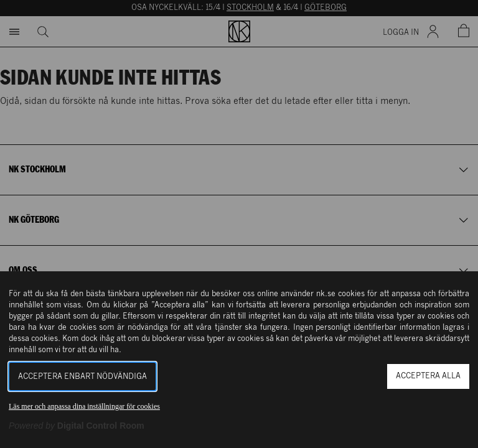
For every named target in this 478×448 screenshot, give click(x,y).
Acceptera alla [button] (428, 376)
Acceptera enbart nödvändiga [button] (82, 377)
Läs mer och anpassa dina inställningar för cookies (84, 406)
